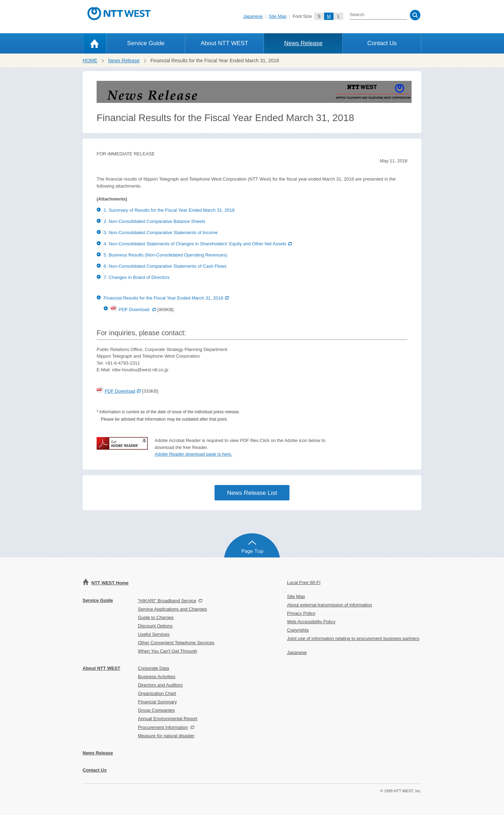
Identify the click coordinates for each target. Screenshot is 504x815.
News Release (303, 43)
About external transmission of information (330, 605)
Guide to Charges (156, 617)
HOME (90, 61)
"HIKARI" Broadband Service (167, 601)
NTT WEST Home (110, 583)
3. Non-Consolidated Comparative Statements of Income (161, 233)
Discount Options (155, 626)
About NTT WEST (225, 43)
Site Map (278, 16)
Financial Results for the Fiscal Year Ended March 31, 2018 (166, 298)
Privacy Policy (301, 613)
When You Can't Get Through (167, 651)
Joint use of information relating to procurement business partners (353, 638)
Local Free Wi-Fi (304, 582)
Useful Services (154, 634)
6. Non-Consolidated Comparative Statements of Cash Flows (165, 266)
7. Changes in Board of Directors (137, 277)
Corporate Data (153, 668)
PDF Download (133, 310)
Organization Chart (157, 693)
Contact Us (382, 43)
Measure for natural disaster (166, 736)
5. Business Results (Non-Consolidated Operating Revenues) (165, 255)
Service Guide (146, 43)
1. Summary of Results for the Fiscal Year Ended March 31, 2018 (169, 210)
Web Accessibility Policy (311, 622)
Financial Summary (157, 702)
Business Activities (157, 677)
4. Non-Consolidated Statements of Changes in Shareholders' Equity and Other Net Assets (198, 244)
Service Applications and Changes (172, 609)
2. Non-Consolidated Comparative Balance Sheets (155, 221)
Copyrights (298, 630)
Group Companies (156, 710)
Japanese (253, 16)
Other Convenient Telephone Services (176, 643)
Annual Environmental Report (168, 719)
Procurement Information (163, 727)
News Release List (252, 493)
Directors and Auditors (160, 685)
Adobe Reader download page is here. (194, 454)
